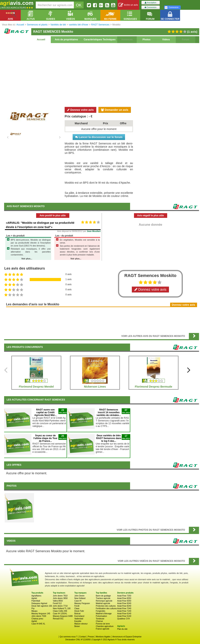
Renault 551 (58, 619)
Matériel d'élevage (104, 614)
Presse (91, 637)
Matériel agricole (103, 603)
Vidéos (166, 40)
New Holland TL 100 (62, 608)
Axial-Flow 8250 (124, 598)
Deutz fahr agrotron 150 (42, 606)
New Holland (80, 598)
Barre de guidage (103, 596)
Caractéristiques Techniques (100, 40)
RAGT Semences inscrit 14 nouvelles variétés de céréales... (109, 412)
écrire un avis (128, 5)
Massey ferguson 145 (41, 614)
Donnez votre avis (80, 110)
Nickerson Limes (95, 387)
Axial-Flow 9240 (124, 603)
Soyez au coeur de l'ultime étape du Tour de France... (45, 438)
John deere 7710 (60, 606)
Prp (33, 608)
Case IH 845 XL (38, 624)
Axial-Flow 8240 (124, 606)
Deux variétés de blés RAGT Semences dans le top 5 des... (109, 438)
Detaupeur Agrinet (39, 603)
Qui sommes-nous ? (68, 637)
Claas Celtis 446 (60, 611)
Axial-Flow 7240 (124, 608)
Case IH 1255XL (60, 614)
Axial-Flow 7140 (124, 611)
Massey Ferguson (82, 603)
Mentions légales (103, 637)
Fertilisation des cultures (106, 608)
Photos (147, 40)
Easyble (78, 621)
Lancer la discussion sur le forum (99, 137)
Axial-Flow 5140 (124, 616)
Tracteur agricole (103, 598)
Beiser (77, 626)
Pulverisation (101, 616)
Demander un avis (115, 110)
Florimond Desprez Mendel (36, 387)
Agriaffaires (36, 596)
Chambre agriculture (105, 626)
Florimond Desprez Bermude (153, 387)
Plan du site (122, 629)
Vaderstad (79, 619)
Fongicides (100, 611)
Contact (82, 637)
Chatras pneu (37, 619)
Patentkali (36, 601)
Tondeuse (100, 619)
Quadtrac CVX (123, 619)
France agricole (102, 629)
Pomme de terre (103, 624)
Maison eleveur (81, 624)
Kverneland (79, 616)
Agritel (34, 598)
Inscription (150, 3)
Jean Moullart (94, 231)
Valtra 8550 (58, 601)
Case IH (78, 601)
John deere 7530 (39, 616)
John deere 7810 (60, 596)
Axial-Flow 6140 (124, 614)
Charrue (99, 621)
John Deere (79, 596)
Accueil (41, 40)
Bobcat (77, 614)
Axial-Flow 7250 (124, 596)
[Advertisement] (102, 74)
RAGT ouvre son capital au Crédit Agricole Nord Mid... (45, 412)
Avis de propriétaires (67, 40)
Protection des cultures (106, 606)
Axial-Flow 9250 (124, 601)
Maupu (34, 611)
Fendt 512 (57, 603)
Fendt (77, 606)
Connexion (151, 7)
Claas (77, 608)
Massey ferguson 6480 (63, 616)
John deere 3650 (60, 598)
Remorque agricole (104, 601)
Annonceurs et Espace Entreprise (127, 637)
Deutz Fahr (79, 611)
